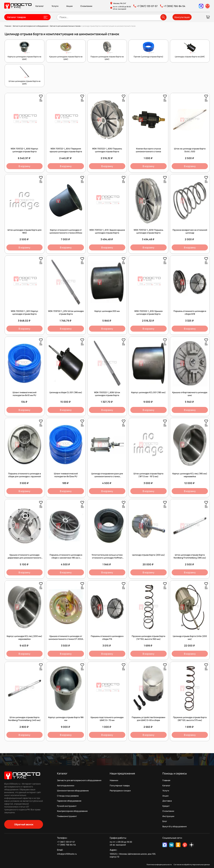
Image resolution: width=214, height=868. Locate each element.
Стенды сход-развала (68, 796)
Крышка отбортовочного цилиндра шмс (190, 394)
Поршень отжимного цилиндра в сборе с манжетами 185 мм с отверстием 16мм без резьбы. (66, 558)
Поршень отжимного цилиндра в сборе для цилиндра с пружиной (24, 475)
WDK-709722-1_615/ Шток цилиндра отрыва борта (66, 313)
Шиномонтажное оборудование (73, 791)
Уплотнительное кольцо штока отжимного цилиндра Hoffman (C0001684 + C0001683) (107, 558)
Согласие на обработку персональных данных (192, 865)
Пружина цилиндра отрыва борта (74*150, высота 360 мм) (148, 638)
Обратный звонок (24, 824)
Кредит (166, 806)
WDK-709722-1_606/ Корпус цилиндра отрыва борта (24, 150)
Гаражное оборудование (69, 801)
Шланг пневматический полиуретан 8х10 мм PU (24, 394)
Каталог (40, 6)
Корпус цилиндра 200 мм (107, 311)
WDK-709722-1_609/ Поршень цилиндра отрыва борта (148, 231)
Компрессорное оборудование (72, 811)
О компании (86, 6)
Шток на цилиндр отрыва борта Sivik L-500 (190, 150)
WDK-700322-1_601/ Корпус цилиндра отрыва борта (24, 313)
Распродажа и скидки (120, 791)
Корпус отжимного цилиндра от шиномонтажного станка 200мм (66, 231)
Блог (165, 821)
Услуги (55, 6)
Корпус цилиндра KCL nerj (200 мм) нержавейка (24, 638)
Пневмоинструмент (67, 816)
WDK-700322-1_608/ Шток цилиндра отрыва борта (107, 394)
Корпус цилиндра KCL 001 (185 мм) (148, 392)
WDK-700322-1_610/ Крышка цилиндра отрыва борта (148, 313)
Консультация (182, 17)
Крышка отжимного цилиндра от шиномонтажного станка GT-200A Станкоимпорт (66, 639)
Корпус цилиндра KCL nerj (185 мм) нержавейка (190, 475)
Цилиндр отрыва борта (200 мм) (148, 555)
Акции (69, 6)
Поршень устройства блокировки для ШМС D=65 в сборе (148, 719)
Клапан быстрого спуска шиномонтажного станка (148, 150)
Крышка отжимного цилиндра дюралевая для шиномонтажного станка (24, 558)
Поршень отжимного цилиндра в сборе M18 (190, 313)
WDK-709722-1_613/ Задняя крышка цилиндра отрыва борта (107, 231)
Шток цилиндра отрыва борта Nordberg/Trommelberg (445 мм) (24, 719)
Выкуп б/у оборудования (174, 826)
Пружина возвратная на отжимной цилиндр (190, 231)
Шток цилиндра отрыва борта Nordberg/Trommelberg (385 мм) (190, 556)
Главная (166, 780)
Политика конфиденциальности (159, 865)
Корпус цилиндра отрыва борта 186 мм (66, 719)
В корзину (24, 166)
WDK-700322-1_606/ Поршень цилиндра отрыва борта (107, 150)
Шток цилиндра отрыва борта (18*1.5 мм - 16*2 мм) (148, 475)
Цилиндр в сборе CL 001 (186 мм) (66, 392)
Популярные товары (120, 786)
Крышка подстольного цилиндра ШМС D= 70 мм (107, 719)
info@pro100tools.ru (67, 854)
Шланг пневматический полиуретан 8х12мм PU (66, 475)
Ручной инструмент (67, 806)
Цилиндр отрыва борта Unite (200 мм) (190, 638)
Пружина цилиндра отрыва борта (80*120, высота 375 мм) (190, 719)
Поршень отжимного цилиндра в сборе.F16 (107, 638)
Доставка (167, 801)
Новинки (114, 780)
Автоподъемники (66, 786)
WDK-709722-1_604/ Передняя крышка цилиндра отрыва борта (66, 150)
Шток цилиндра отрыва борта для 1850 (24, 231)
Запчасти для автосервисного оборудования (79, 780)
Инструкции (168, 816)
